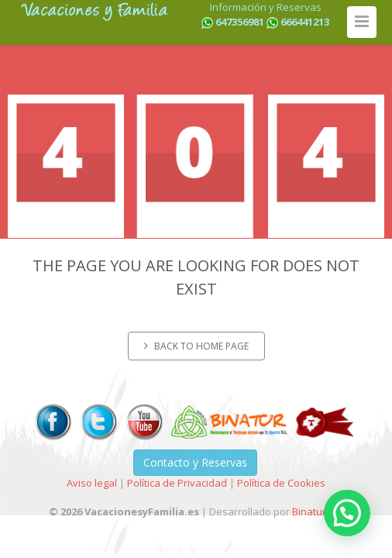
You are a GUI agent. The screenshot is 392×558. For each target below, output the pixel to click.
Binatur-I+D (318, 511)
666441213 (305, 22)
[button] (347, 513)
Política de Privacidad (177, 483)
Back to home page (196, 346)
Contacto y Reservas (195, 462)
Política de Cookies (281, 483)
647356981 (240, 22)
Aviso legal (92, 483)
